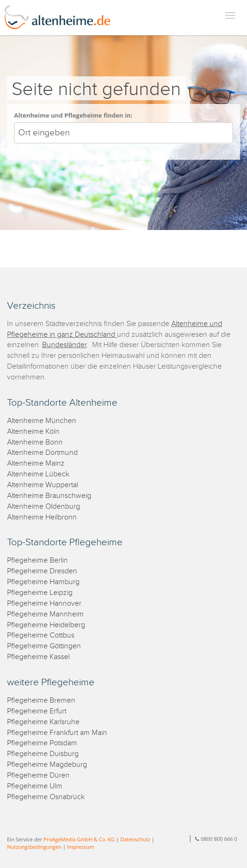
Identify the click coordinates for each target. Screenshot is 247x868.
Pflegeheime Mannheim (45, 614)
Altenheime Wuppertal (43, 485)
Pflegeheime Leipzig (40, 593)
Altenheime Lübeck (38, 474)
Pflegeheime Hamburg (43, 582)
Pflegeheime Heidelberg (46, 625)
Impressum (80, 847)
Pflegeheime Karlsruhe (43, 722)
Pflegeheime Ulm (35, 786)
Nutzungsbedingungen (34, 847)
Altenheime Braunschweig (49, 496)
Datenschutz (135, 839)
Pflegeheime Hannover (44, 604)
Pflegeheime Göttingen (44, 646)
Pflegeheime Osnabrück (46, 797)
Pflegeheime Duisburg (43, 754)
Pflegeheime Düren (38, 775)
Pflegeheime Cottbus (41, 635)
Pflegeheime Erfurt (37, 711)
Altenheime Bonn (35, 442)
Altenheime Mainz (36, 464)
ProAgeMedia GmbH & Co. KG (79, 839)
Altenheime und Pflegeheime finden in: (73, 115)
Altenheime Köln (33, 432)
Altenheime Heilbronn (42, 517)
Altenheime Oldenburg (44, 507)
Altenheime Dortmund (42, 453)
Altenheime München (42, 421)
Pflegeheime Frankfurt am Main (57, 733)
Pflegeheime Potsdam (42, 743)
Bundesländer (64, 345)
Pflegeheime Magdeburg (47, 765)
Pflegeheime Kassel (38, 657)
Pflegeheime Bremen (41, 701)
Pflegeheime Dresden (42, 571)
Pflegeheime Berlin (37, 560)
